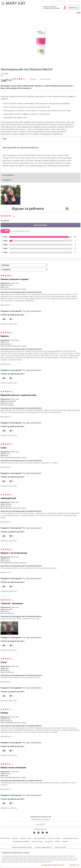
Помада (57, 842)
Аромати (65, 842)
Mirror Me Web (5, 838)
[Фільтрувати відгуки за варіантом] (24, 270)
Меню (3, 3)
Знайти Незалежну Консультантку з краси (51, 7)
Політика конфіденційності (43, 847)
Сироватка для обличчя (71, 838)
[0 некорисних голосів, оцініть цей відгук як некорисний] (11, 319)
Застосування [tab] (8, 175)
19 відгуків (33, 79)
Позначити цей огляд (9, 324)
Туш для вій (49, 842)
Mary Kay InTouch (61, 847)
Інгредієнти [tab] (7, 180)
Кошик (74, 8)
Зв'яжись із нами (26, 838)
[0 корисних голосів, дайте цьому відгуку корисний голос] (4, 319)
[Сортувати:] (24, 265)
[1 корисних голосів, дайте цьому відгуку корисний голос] (4, 536)
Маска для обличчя (54, 838)
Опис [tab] (5, 139)
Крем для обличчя (40, 838)
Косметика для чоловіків (21, 842)
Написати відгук (45, 79)
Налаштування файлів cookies (53, 865)
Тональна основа (37, 842)
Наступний (41, 824)
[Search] (65, 3)
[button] (9, 628)
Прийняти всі (74, 865)
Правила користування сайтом (22, 847)
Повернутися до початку (40, 819)
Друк (79, 13)
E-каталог (15, 838)
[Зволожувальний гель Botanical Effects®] (40, 38)
